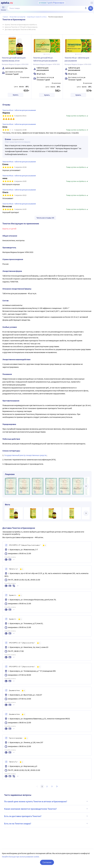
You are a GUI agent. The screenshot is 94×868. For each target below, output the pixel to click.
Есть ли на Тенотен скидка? (46, 823)
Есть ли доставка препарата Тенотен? (46, 816)
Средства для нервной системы (37, 17)
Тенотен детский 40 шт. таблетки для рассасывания (45, 59)
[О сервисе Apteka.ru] (92, 3)
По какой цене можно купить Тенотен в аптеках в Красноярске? (46, 801)
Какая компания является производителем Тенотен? (46, 809)
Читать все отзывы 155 (45, 218)
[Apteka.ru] (7, 3)
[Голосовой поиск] (86, 8)
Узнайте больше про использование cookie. (21, 857)
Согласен (47, 862)
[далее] (86, 486)
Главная (5, 17)
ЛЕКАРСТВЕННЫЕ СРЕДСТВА (17, 17)
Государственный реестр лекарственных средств (25, 455)
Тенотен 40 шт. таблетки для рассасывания (77, 59)
